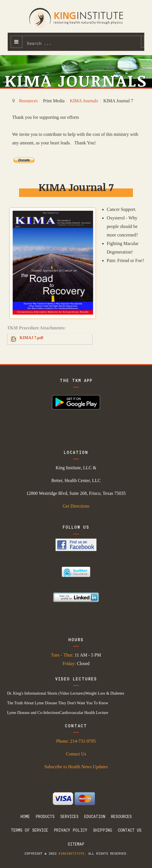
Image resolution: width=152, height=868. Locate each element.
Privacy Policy (71, 830)
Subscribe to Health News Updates (76, 767)
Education (95, 816)
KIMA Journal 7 (76, 187)
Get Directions (76, 506)
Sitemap (76, 844)
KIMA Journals (84, 101)
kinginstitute (72, 853)
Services (69, 816)
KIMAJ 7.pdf (31, 338)
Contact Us (76, 754)
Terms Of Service (29, 830)
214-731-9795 (83, 741)
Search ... (23, 36)
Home (25, 816)
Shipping (103, 830)
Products (45, 816)
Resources (28, 101)
